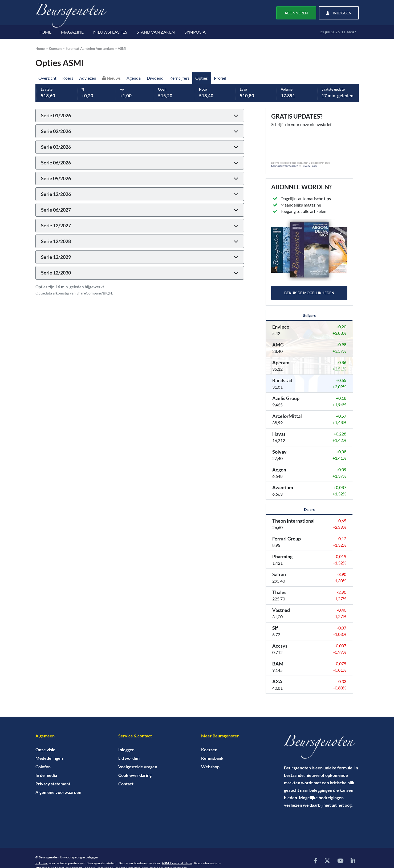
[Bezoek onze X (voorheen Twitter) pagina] (327, 860)
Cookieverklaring (135, 775)
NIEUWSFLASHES (110, 32)
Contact (126, 784)
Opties (202, 78)
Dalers (309, 509)
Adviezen (88, 78)
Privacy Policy (309, 166)
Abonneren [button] (296, 13)
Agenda (134, 78)
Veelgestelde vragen (138, 767)
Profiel (220, 78)
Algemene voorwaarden (58, 792)
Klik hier (42, 863)
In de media (46, 775)
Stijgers (309, 315)
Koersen (55, 49)
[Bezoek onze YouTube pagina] (340, 860)
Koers (68, 78)
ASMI (122, 49)
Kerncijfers (179, 78)
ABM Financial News (177, 863)
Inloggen (126, 750)
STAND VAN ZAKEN (156, 32)
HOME (45, 32)
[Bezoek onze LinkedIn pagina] (353, 860)
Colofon (43, 767)
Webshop (210, 767)
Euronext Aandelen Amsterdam (90, 49)
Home (40, 49)
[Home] (321, 747)
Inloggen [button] (339, 13)
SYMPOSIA (195, 32)
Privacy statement (53, 784)
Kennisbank (212, 758)
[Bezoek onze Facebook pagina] (316, 860)
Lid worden (129, 758)
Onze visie (45, 750)
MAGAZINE (72, 32)
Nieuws (111, 78)
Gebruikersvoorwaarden (285, 166)
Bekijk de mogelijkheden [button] (309, 293)
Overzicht (47, 78)
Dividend (155, 78)
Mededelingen (49, 758)
